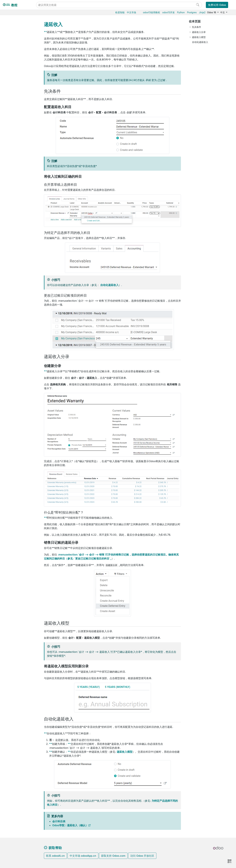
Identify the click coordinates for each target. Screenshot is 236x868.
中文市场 (131, 12)
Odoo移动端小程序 (18, 276)
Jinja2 (202, 12)
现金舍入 (21, 133)
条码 (11, 51)
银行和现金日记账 (23, 173)
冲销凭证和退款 (24, 128)
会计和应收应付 (19, 76)
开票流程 (21, 96)
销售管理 (13, 36)
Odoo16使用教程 (17, 21)
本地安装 (13, 256)
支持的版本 (14, 271)
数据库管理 (14, 235)
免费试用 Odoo (217, 5)
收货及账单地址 (24, 101)
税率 (16, 86)
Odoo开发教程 (16, 288)
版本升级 (13, 261)
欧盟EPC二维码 (24, 153)
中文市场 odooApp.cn (83, 856)
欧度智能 (120, 12)
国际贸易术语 (23, 158)
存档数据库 (14, 266)
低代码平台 (14, 223)
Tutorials (13, 293)
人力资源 (13, 198)
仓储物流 (13, 41)
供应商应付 (19, 163)
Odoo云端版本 (16, 246)
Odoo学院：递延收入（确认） (70, 825)
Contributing (15, 310)
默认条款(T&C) (24, 115)
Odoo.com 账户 (17, 281)
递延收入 (21, 138)
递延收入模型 (125, 752)
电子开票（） (25, 143)
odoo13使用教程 (151, 12)
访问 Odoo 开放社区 (142, 856)
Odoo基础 (14, 26)
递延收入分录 (199, 32)
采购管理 (13, 31)
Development (15, 315)
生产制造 (13, 46)
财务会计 (13, 71)
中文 (223, 12)
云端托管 (13, 241)
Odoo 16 (212, 12)
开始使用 (18, 81)
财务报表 (18, 178)
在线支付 (16, 188)
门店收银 (13, 66)
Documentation (17, 320)
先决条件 (197, 27)
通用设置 (13, 228)
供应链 (12, 56)
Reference (14, 303)
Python (181, 12)
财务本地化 (17, 193)
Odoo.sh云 (14, 251)
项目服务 (13, 213)
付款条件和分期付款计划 (26, 108)
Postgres (192, 12)
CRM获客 (13, 203)
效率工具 (13, 218)
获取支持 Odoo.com (113, 856)
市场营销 (13, 208)
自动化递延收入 (109, 285)
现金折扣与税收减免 (26, 121)
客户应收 (18, 91)
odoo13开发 (168, 12)
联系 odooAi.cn (55, 856)
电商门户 (13, 61)
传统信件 (21, 148)
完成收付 (18, 168)
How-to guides (16, 298)
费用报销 (16, 183)
